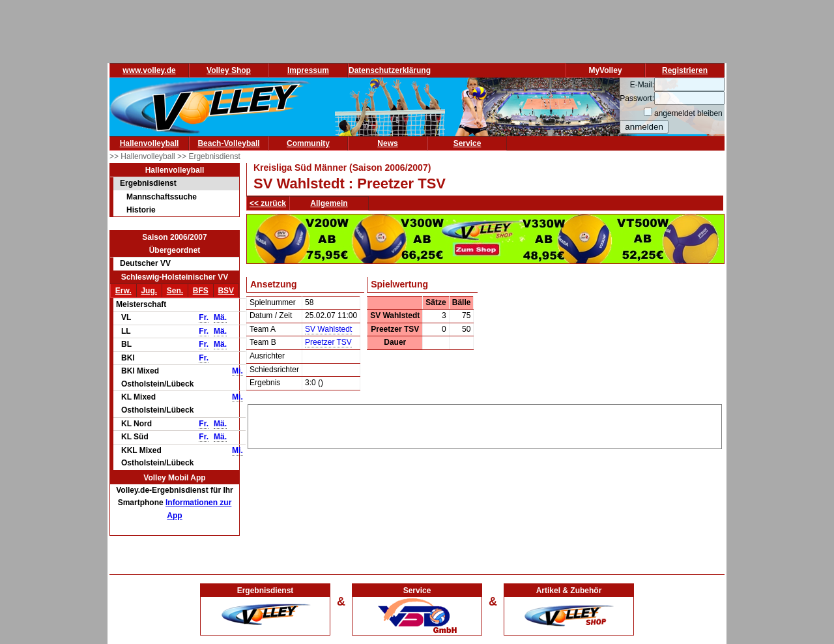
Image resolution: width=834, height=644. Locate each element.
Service (467, 143)
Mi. (237, 371)
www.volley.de (149, 70)
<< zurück (268, 203)
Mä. (220, 317)
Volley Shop (229, 70)
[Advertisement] (485, 424)
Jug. (149, 291)
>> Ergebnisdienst (209, 156)
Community (308, 143)
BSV (226, 291)
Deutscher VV (145, 263)
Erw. (123, 291)
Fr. (204, 317)
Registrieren (685, 70)
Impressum (308, 70)
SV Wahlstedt (328, 329)
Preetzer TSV (328, 342)
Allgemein (329, 203)
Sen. (175, 291)
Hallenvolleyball (150, 143)
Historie (141, 210)
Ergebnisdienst (148, 183)
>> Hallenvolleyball (143, 156)
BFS (201, 291)
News (387, 143)
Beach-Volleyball (228, 143)
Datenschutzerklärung (390, 70)
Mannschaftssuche (162, 197)
